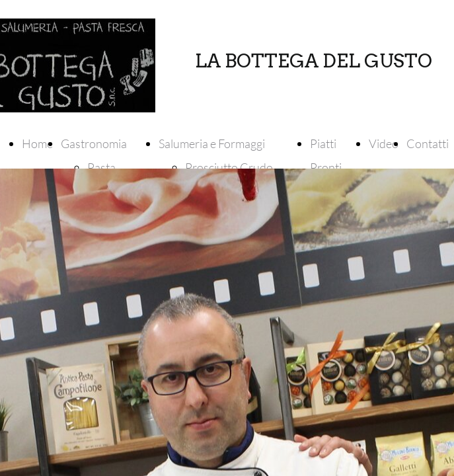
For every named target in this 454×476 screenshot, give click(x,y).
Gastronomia (94, 143)
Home (37, 143)
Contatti (428, 143)
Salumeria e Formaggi (212, 143)
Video (384, 143)
